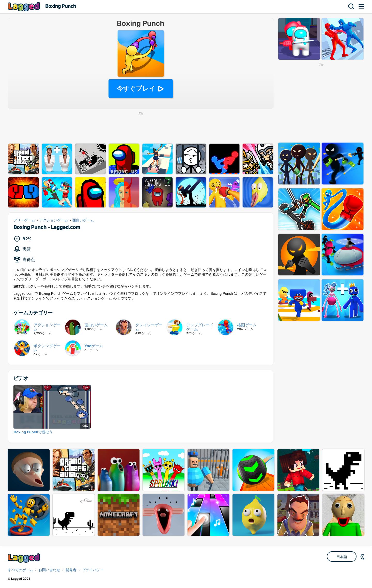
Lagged (25, 7)
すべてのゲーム (20, 570)
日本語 (342, 557)
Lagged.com (25, 558)
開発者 (71, 570)
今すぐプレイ (136, 88)
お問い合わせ (49, 570)
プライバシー (93, 570)
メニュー (362, 6)
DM (363, 556)
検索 (351, 6)
